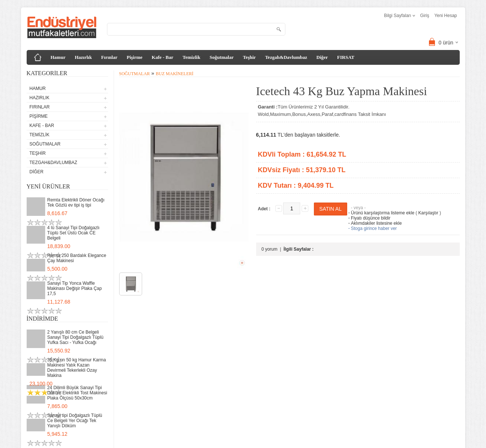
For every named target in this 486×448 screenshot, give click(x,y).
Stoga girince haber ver (372, 228)
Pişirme (135, 57)
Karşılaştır (428, 213)
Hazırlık (83, 57)
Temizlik (191, 57)
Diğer (322, 57)
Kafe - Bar (162, 57)
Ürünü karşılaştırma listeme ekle (381, 213)
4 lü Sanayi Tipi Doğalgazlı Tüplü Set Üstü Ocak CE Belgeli (73, 233)
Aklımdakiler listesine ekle (374, 223)
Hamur (58, 57)
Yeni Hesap (446, 16)
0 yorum (269, 249)
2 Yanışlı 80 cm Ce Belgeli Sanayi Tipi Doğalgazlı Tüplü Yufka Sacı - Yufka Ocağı (76, 337)
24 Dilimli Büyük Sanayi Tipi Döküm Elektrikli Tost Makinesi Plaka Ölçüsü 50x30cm (77, 393)
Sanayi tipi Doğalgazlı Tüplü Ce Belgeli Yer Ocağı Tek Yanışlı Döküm (75, 421)
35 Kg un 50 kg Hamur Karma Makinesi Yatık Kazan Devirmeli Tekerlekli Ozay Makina (77, 368)
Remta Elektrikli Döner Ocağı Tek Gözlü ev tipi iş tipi (76, 203)
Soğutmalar (222, 57)
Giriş (425, 16)
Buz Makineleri (175, 74)
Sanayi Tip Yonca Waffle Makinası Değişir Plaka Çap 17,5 (75, 288)
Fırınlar (109, 57)
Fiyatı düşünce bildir (369, 218)
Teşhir (249, 57)
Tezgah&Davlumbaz (286, 57)
